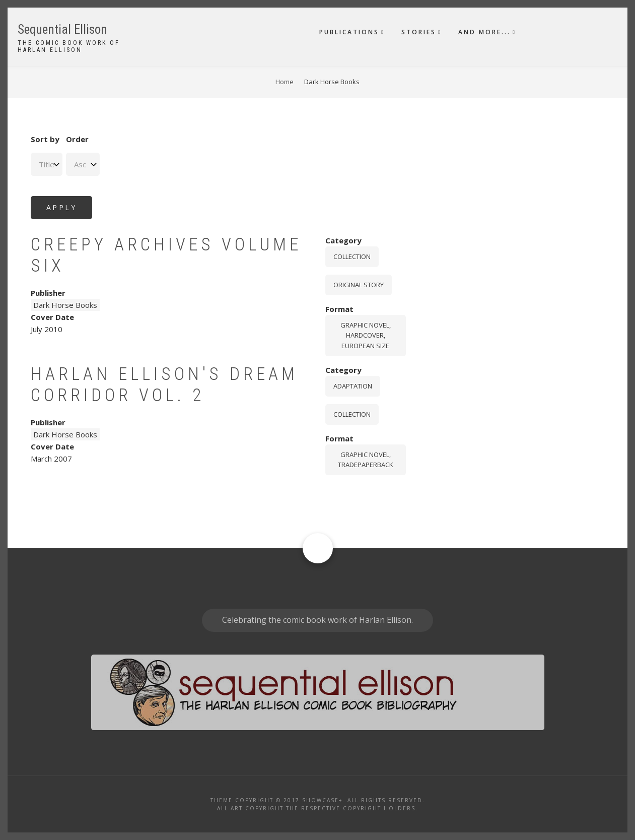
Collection (352, 256)
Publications (349, 32)
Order (77, 139)
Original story (359, 285)
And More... (484, 32)
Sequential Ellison (62, 29)
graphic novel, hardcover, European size (366, 336)
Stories (419, 32)
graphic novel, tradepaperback (366, 460)
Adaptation (353, 386)
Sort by (45, 139)
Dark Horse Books (65, 305)
